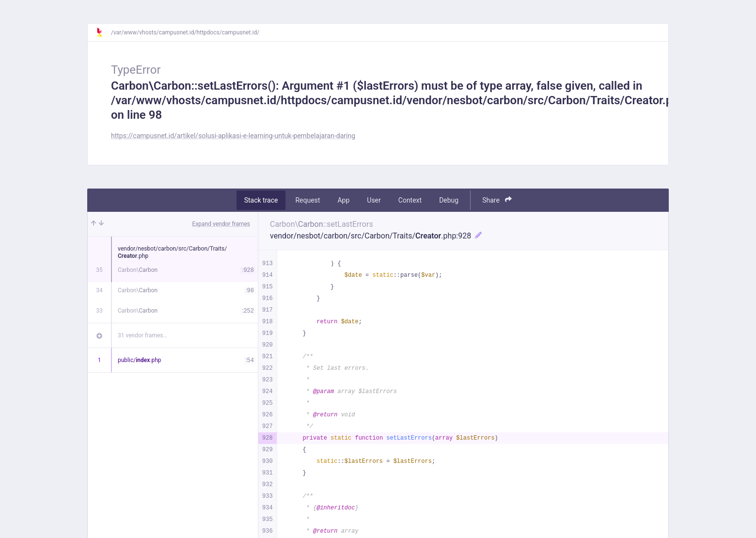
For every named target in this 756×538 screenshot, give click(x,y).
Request (307, 200)
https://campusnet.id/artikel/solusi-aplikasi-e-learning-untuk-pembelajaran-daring (233, 136)
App (343, 200)
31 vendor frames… (142, 335)
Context (410, 200)
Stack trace (261, 200)
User (374, 200)
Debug (449, 200)
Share (497, 200)
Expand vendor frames (221, 224)
